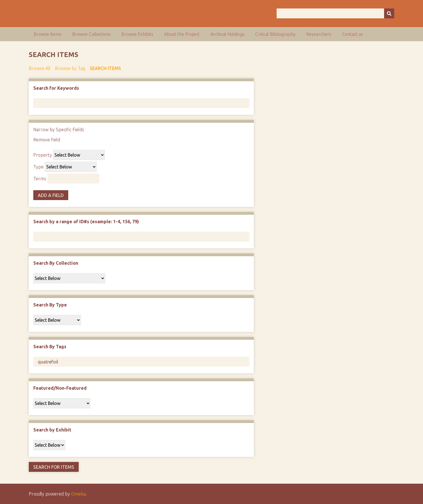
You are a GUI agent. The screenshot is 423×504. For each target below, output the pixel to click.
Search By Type (50, 305)
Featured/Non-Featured (60, 388)
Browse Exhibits (137, 34)
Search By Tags (50, 347)
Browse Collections (91, 34)
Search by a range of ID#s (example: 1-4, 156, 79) (86, 222)
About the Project (182, 34)
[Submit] (389, 13)
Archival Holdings (227, 34)
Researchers (319, 34)
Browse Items (48, 34)
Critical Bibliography (275, 34)
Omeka (78, 494)
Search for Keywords (56, 88)
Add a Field (51, 195)
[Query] (336, 13)
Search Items (105, 68)
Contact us (352, 34)
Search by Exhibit (52, 430)
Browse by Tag (70, 68)
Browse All (40, 68)
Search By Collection (56, 263)
